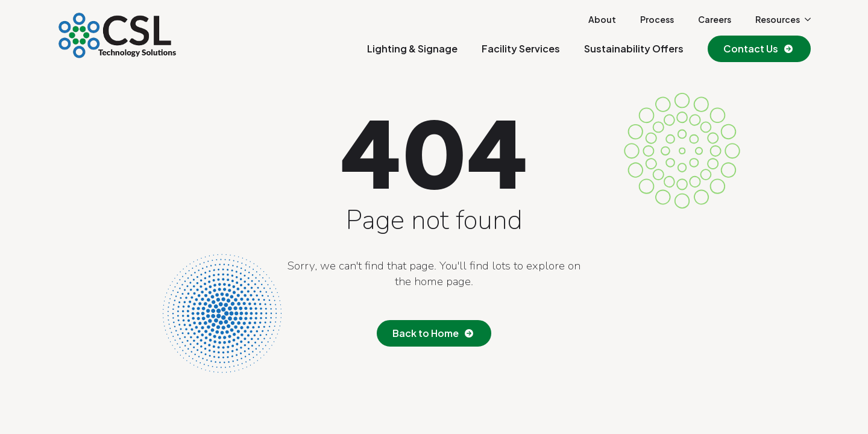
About (602, 19)
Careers (715, 19)
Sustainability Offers (634, 49)
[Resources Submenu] (805, 19)
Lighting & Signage (412, 49)
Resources (778, 19)
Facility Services (521, 49)
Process (657, 19)
